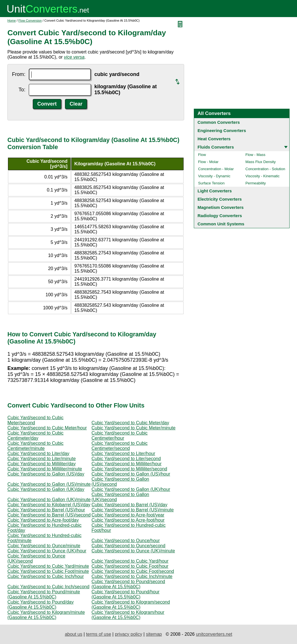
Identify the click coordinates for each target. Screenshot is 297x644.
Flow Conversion (30, 20)
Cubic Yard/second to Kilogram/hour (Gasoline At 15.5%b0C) (128, 615)
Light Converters (215, 191)
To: (22, 90)
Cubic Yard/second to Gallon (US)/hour (131, 474)
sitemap (154, 634)
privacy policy (129, 634)
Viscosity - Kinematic (263, 176)
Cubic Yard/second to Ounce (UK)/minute (133, 551)
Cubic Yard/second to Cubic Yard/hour (130, 561)
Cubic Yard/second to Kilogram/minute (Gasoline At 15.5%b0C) (46, 615)
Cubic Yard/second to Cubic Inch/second (48, 587)
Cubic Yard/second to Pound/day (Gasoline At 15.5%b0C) (40, 605)
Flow (202, 155)
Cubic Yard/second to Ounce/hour (126, 541)
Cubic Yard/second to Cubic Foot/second (133, 571)
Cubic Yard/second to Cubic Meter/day (130, 423)
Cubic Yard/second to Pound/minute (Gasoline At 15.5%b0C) (44, 594)
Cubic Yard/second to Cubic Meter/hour (47, 428)
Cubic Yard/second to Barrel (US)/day (129, 505)
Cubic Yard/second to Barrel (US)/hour (46, 510)
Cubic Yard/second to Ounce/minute (44, 546)
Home (12, 20)
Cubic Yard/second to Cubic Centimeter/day (35, 436)
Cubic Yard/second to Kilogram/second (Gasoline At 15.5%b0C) (131, 605)
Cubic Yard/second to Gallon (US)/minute (49, 484)
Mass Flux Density (261, 162)
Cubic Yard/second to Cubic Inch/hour (46, 576)
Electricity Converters (220, 199)
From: (19, 74)
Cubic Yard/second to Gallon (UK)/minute (49, 500)
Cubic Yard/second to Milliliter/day (42, 464)
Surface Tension (211, 183)
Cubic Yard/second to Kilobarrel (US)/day (49, 505)
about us (73, 634)
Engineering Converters (222, 130)
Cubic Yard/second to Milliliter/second (129, 469)
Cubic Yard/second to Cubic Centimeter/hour (120, 436)
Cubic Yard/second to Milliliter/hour (127, 464)
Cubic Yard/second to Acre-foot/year (128, 515)
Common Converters (219, 122)
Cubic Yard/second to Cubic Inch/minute (132, 576)
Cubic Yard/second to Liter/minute (42, 459)
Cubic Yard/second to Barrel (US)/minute (133, 510)
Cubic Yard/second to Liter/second (126, 459)
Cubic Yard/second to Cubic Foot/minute (48, 571)
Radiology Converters (220, 216)
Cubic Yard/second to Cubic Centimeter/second (120, 446)
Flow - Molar (208, 162)
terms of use (99, 634)
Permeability (256, 183)
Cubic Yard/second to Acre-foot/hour (128, 520)
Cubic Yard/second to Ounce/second (128, 546)
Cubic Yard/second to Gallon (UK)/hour (131, 489)
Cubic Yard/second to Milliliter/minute (45, 469)
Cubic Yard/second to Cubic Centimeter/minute (35, 446)
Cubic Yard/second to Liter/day (38, 453)
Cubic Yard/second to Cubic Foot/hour (130, 566)
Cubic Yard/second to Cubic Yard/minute (48, 566)
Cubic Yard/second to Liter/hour (123, 453)
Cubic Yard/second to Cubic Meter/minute (134, 428)
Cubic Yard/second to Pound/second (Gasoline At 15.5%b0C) (128, 584)
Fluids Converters (216, 147)
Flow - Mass (255, 155)
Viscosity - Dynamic (214, 176)
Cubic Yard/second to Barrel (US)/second (49, 515)
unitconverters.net (214, 634)
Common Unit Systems (221, 224)
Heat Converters (214, 139)
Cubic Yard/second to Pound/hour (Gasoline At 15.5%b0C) (126, 594)
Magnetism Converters (221, 207)
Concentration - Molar (216, 169)
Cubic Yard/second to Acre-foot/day (43, 520)
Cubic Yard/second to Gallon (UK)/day (46, 489)
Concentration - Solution (265, 169)
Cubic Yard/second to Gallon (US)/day (46, 474)
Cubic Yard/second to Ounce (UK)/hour (47, 551)
